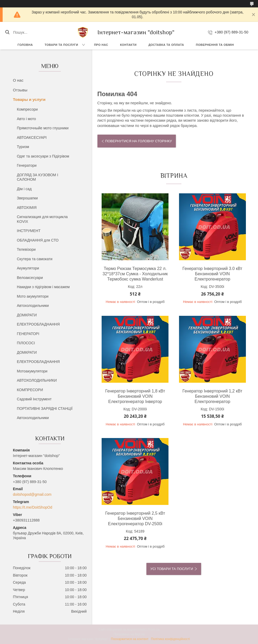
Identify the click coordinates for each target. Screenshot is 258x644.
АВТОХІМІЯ (27, 208)
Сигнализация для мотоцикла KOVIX (42, 219)
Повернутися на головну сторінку (139, 141)
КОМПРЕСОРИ (30, 390)
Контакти (128, 45)
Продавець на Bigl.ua (129, 634)
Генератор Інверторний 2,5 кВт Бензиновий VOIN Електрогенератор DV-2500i (135, 518)
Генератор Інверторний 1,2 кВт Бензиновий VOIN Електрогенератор (212, 396)
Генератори (27, 165)
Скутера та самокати (35, 259)
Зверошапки (27, 198)
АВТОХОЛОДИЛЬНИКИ (37, 380)
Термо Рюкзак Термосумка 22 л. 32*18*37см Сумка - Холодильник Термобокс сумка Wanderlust (135, 274)
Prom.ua (154, 630)
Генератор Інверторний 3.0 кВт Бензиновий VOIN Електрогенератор (212, 274)
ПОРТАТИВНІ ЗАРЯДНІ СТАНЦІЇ (45, 409)
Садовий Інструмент (34, 399)
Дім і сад (24, 189)
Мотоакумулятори (32, 371)
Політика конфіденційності (171, 639)
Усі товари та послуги (172, 569)
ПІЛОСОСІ (26, 343)
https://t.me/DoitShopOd (33, 507)
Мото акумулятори (33, 296)
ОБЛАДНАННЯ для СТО (38, 240)
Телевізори (26, 249)
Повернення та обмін (215, 45)
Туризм (23, 147)
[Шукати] (7, 32)
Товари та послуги (61, 45)
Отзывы (20, 90)
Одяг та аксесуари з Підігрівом (43, 156)
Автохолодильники (33, 306)
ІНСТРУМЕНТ (29, 231)
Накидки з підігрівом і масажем (43, 287)
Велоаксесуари (30, 278)
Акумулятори (28, 268)
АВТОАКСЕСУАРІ (32, 137)
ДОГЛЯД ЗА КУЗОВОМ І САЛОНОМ (38, 177)
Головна (25, 45)
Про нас (101, 45)
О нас (18, 80)
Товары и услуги (29, 99)
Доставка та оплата (166, 45)
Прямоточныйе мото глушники (43, 128)
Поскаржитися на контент (130, 639)
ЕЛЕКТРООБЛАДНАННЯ (38, 324)
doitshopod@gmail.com (32, 494)
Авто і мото (26, 119)
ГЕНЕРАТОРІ (28, 334)
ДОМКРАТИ (27, 315)
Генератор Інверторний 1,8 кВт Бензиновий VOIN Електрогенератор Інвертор (135, 396)
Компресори (27, 109)
